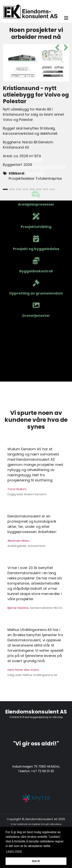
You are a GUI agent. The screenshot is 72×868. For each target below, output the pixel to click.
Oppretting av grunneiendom (36, 205)
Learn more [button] (14, 851)
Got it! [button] (36, 861)
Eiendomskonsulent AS (36, 712)
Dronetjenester (36, 228)
